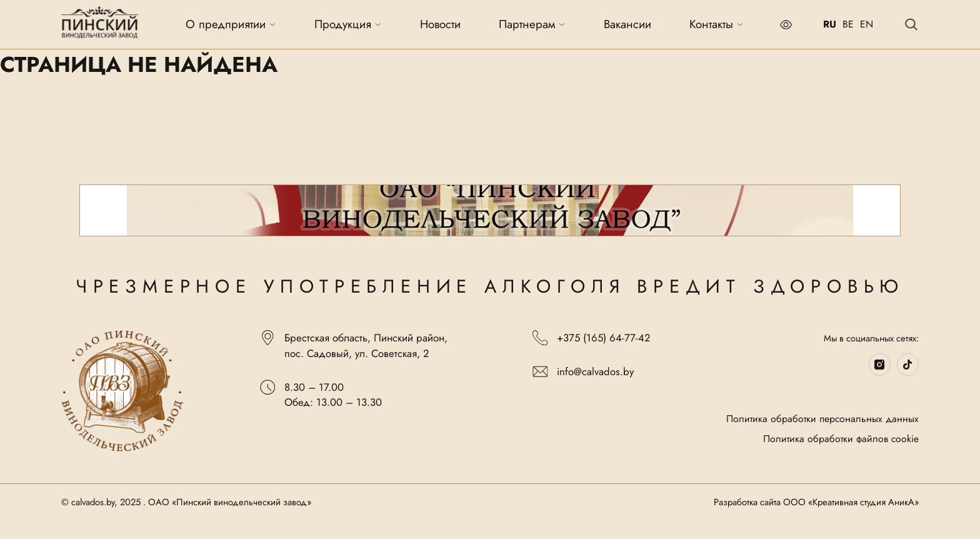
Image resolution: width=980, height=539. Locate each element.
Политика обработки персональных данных (822, 419)
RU (830, 24)
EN (867, 24)
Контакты (717, 24)
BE (848, 24)
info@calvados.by (583, 372)
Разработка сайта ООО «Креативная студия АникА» (816, 503)
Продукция (348, 24)
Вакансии (627, 24)
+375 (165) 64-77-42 (591, 338)
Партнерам (532, 24)
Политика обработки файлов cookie (841, 439)
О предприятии (231, 24)
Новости (440, 24)
